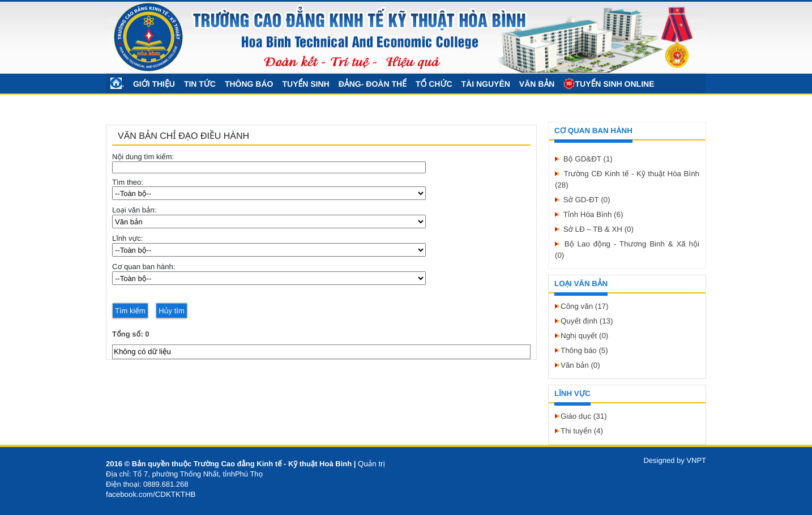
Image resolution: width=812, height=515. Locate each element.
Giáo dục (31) (584, 416)
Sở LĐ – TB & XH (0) (599, 229)
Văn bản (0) (580, 365)
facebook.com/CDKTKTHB (151, 494)
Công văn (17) (584, 306)
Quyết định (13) (587, 321)
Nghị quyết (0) (584, 336)
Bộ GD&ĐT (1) (588, 159)
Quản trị (371, 464)
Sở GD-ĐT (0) (587, 200)
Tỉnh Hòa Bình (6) (593, 214)
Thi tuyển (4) (582, 431)
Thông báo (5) (584, 350)
